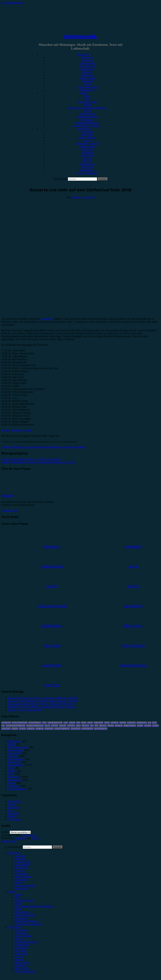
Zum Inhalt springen (12, 3)
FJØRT (47, 726)
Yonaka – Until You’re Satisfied (25, 710)
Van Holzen (49, 729)
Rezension (87, 57)
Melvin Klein (87, 170)
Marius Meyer (87, 164)
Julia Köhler (87, 155)
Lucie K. (87, 158)
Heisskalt (63, 726)
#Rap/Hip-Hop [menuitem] (22, 912)
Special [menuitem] (18, 883)
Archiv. (5, 832)
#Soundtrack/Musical (87, 123)
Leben (11, 768)
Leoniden (103, 726)
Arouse (35, 838)
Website (6, 430)
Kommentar (87, 81)
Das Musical (98, 723)
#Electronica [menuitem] (21, 918)
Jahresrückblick (87, 78)
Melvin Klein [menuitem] (22, 969)
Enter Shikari (142, 723)
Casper (84, 723)
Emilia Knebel (87, 146)
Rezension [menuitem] (20, 856)
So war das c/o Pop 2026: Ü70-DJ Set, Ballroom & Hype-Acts (41, 704)
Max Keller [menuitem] (21, 966)
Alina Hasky (87, 135)
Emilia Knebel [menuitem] (22, 945)
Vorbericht (87, 60)
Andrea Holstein (87, 138)
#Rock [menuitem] (18, 894)
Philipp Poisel (60, 447)
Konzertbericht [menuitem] (22, 862)
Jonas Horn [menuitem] (20, 951)
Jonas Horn (87, 152)
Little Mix (119, 726)
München (148, 726)
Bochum (10, 447)
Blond (66, 723)
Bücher (12, 744)
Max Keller (87, 167)
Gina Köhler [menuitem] (21, 948)
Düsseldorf (131, 723)
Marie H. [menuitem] (19, 960)
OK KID (15, 729)
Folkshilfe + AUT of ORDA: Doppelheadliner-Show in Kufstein (42, 707)
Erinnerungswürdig (87, 87)
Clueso (90, 723)
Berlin (44, 723)
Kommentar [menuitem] (21, 880)
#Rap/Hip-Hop (87, 114)
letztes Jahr (46, 319)
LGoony (111, 726)
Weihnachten (76, 729)
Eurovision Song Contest (16, 726)
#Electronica (87, 120)
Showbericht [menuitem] (21, 868)
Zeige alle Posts (10, 510)
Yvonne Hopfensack (87, 173)
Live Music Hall (130, 726)
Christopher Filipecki (87, 143)
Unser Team (87, 132)
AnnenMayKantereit (20, 723)
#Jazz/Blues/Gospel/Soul (87, 126)
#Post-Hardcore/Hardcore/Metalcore (87, 108)
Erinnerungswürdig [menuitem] (25, 885)
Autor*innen (84, 129)
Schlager (22, 729)
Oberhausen (6, 729)
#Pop (87, 99)
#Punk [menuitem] (18, 909)
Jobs (10, 810)
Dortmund (115, 723)
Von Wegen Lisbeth (62, 729)
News (11, 774)
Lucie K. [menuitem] (19, 957)
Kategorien (84, 54)
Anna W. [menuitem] (19, 939)
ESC (149, 723)
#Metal (87, 105)
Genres (84, 93)
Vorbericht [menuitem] (20, 859)
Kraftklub (85, 726)
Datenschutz (14, 801)
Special (87, 84)
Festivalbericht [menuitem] (22, 865)
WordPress (20, 838)
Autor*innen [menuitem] (15, 927)
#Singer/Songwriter (87, 117)
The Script (31, 729)
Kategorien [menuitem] (14, 853)
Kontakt (12, 816)
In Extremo (28, 447)
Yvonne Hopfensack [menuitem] (25, 972)
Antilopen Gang (35, 723)
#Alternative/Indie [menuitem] (24, 900)
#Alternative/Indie (87, 102)
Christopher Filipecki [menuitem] (26, 942)
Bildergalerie (87, 90)
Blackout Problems (55, 723)
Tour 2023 (40, 729)
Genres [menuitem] (12, 891)
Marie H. (87, 161)
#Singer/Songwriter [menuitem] (25, 915)
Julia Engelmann (43, 447)
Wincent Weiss (87, 729)
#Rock (87, 96)
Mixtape (12, 771)
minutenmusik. (80, 36)
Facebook (17, 430)
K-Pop (78, 726)
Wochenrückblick (17, 789)
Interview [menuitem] (20, 871)
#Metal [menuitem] (18, 903)
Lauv (97, 726)
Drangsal (123, 723)
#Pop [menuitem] (17, 897)
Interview (87, 72)
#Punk (87, 111)
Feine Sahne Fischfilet (35, 726)
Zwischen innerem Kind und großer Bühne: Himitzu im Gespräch (43, 701)
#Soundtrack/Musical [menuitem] (26, 921)
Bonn (78, 723)
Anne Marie (6, 723)
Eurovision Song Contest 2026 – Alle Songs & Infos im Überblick (43, 698)
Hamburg (55, 726)
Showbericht (87, 69)
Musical (140, 726)
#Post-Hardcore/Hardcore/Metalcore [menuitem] (34, 906)
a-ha (4, 447)
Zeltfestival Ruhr (76, 447)
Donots (19, 447)
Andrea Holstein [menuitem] (23, 936)
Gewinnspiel (87, 75)
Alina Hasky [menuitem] (21, 933)
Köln (92, 726)
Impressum (14, 807)
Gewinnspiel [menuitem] (21, 874)
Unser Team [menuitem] (21, 930)
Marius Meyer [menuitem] (22, 963)
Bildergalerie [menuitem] (21, 888)
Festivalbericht (87, 66)
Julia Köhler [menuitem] (21, 954)
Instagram (71, 726)
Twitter (28, 430)
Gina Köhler (87, 149)
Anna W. (87, 140)
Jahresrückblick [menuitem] (23, 877)
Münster (155, 726)
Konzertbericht (87, 63)
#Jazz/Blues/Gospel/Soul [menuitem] (28, 924)
